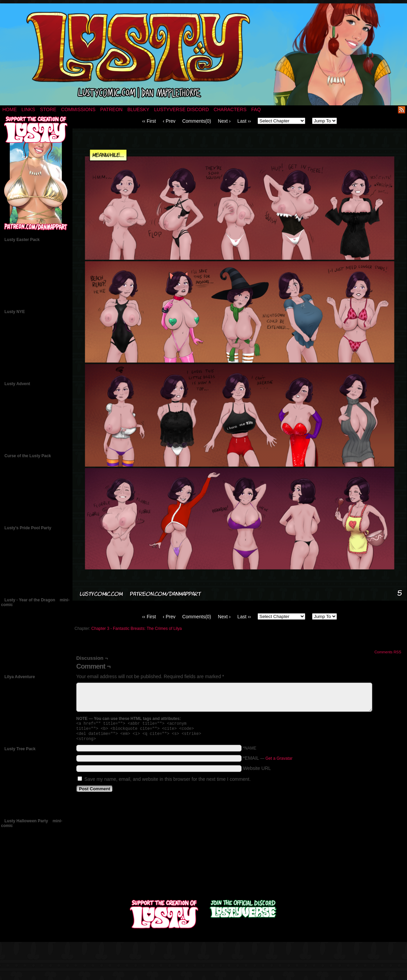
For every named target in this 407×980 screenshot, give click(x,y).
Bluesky (138, 109)
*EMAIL (268, 761)
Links (28, 109)
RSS (402, 110)
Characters (230, 109)
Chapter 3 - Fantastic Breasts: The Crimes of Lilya (136, 629)
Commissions (78, 109)
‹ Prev (169, 121)
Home (10, 109)
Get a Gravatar (279, 761)
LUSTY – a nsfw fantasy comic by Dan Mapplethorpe (203, 54)
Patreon (112, 109)
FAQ (256, 109)
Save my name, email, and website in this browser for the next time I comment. (168, 782)
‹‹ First (149, 121)
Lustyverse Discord (182, 109)
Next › (224, 121)
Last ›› (244, 121)
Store (48, 109)
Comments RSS (388, 652)
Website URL (257, 771)
